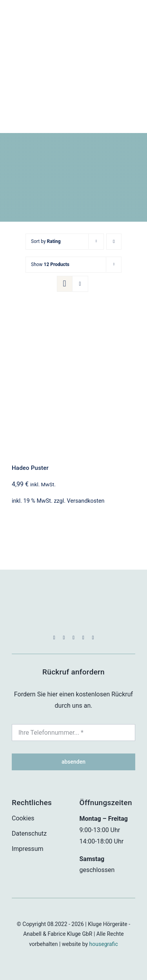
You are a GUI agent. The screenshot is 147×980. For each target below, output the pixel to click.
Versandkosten (86, 501)
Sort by (46, 241)
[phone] (93, 637)
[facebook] (54, 637)
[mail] (83, 637)
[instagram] (64, 637)
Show (50, 264)
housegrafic (104, 944)
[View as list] (80, 284)
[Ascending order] (114, 242)
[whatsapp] (73, 637)
